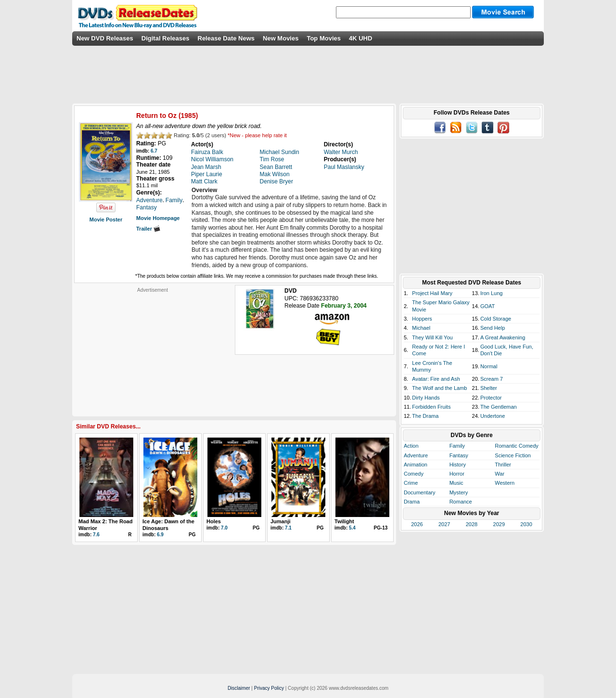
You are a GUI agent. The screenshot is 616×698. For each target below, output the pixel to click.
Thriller (503, 465)
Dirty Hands (426, 398)
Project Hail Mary (432, 293)
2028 (472, 524)
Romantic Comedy (516, 446)
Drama (412, 502)
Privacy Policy (269, 688)
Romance (461, 502)
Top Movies (324, 38)
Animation (416, 465)
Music (456, 483)
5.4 (352, 528)
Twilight (344, 521)
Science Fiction (513, 455)
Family (457, 446)
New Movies (281, 38)
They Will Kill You (432, 337)
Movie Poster (106, 220)
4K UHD (360, 38)
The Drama (425, 416)
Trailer (148, 229)
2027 (444, 524)
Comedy (414, 474)
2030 (526, 524)
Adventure (416, 455)
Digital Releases (166, 38)
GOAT (488, 306)
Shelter (489, 388)
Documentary (419, 492)
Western (505, 483)
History (458, 465)
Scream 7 (492, 379)
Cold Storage (496, 319)
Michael (421, 328)
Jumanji (281, 521)
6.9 (160, 535)
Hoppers (422, 319)
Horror (457, 474)
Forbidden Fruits (431, 407)
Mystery (459, 492)
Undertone (493, 416)
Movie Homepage (158, 218)
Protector (491, 398)
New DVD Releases (105, 38)
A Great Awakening (503, 337)
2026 (417, 524)
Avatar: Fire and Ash (436, 379)
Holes (214, 521)
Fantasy (459, 455)
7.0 (224, 528)
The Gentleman (499, 407)
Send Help (493, 328)
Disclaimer (239, 688)
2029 (499, 524)
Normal (489, 366)
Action (411, 446)
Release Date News (226, 38)
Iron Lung (491, 293)
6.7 (154, 151)
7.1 (288, 528)
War (500, 474)
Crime (411, 483)
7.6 (96, 535)
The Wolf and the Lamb (439, 388)
